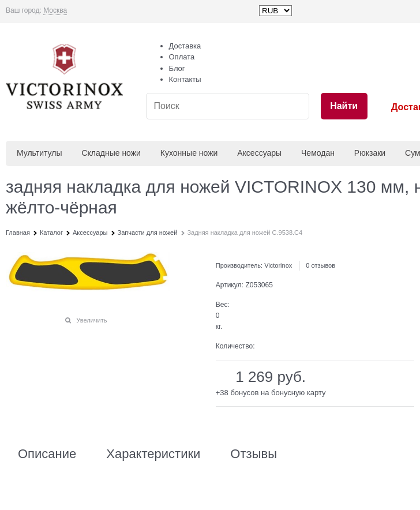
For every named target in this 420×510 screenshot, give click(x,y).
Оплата (182, 57)
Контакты (185, 79)
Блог (177, 68)
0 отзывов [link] (320, 265)
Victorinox (278, 265)
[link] (55, 11)
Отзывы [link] (254, 454)
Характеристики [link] (153, 454)
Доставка (185, 46)
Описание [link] (47, 454)
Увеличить (91, 320)
